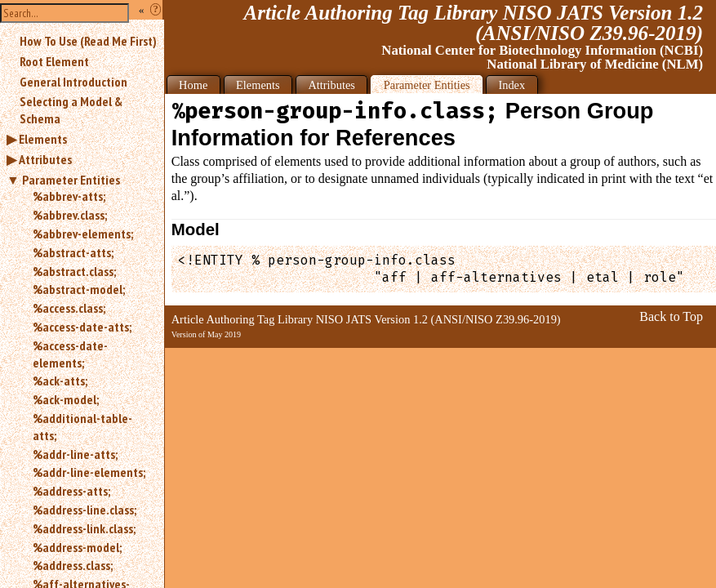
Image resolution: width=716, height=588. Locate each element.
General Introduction (73, 82)
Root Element (54, 61)
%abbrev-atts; (69, 196)
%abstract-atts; (73, 252)
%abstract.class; (74, 271)
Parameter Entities (71, 180)
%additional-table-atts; (82, 427)
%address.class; (73, 565)
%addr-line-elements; (89, 472)
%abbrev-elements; (83, 234)
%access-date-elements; (70, 354)
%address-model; (77, 547)
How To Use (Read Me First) (88, 41)
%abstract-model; (79, 289)
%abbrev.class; (70, 215)
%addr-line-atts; (75, 454)
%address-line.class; (84, 510)
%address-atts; (71, 491)
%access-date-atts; (82, 327)
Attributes (45, 159)
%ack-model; (66, 399)
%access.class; (69, 308)
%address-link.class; (84, 528)
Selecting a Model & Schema (71, 110)
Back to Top (671, 316)
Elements (43, 139)
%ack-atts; (60, 381)
